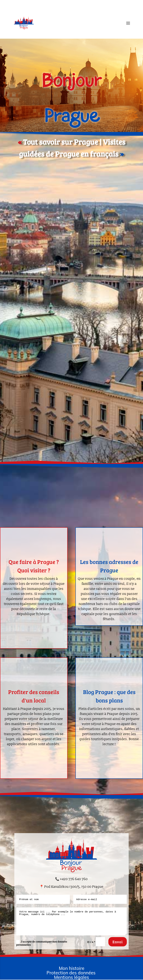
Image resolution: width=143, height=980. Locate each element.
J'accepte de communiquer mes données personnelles (42, 943)
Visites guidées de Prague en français (73, 12)
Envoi (118, 942)
